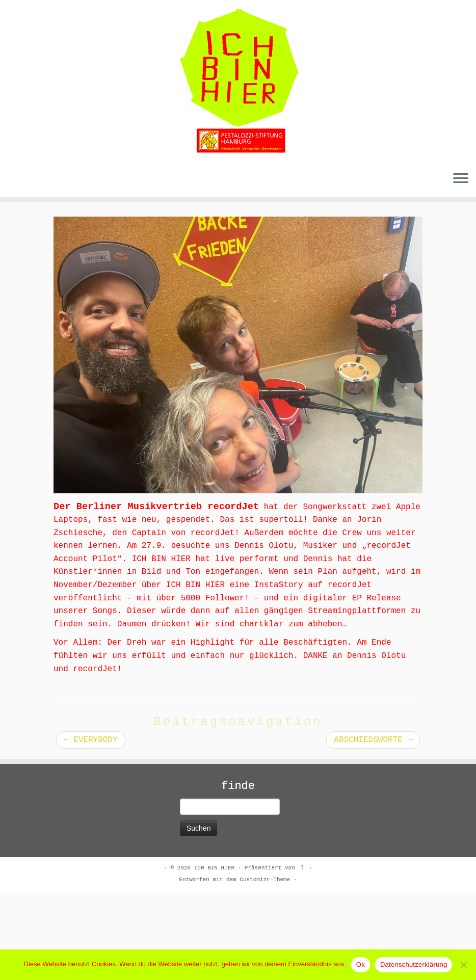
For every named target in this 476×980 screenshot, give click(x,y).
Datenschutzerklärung (414, 964)
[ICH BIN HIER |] (238, 82)
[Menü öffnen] (461, 179)
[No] (463, 965)
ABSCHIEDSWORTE (373, 828)
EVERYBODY (91, 828)
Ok (361, 964)
